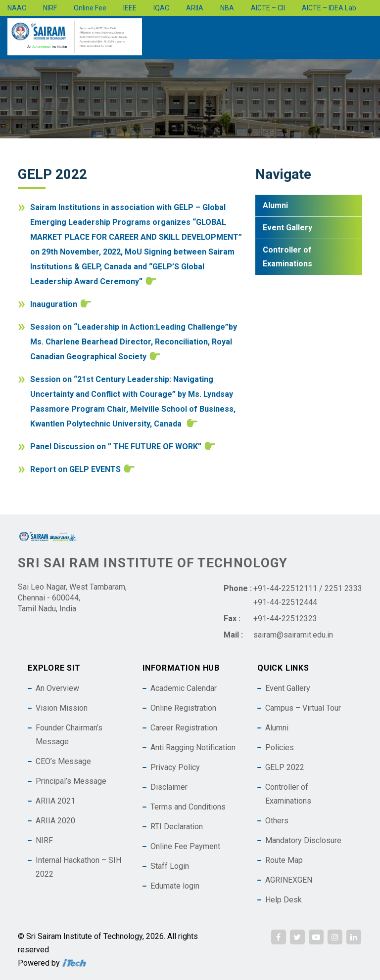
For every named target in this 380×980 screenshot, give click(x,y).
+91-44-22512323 (285, 618)
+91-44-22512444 (285, 602)
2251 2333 (343, 588)
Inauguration (54, 304)
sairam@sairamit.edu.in (293, 635)
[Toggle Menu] (367, 41)
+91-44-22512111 (285, 588)
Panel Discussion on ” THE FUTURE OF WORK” (116, 447)
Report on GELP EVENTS (75, 469)
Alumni (275, 205)
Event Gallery (287, 228)
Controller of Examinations (287, 257)
